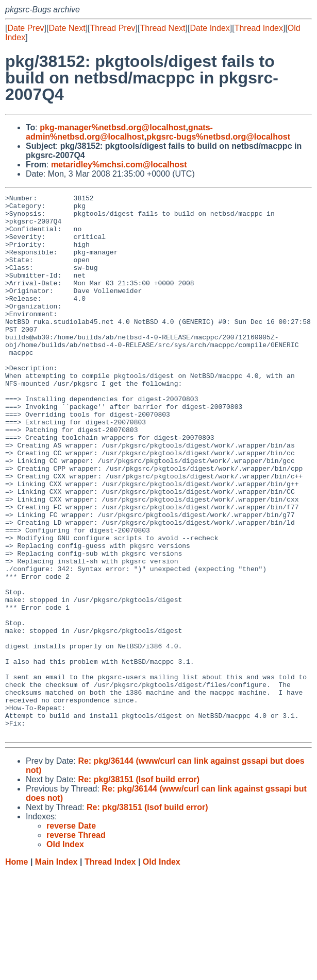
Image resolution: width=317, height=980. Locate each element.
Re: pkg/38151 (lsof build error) (139, 888)
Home (16, 970)
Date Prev (26, 28)
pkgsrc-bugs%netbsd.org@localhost (218, 137)
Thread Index (259, 28)
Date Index (210, 28)
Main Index (56, 970)
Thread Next (162, 28)
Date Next (67, 28)
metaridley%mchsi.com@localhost (119, 165)
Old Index (162, 970)
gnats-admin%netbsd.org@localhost (119, 132)
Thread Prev (113, 28)
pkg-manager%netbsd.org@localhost (113, 127)
